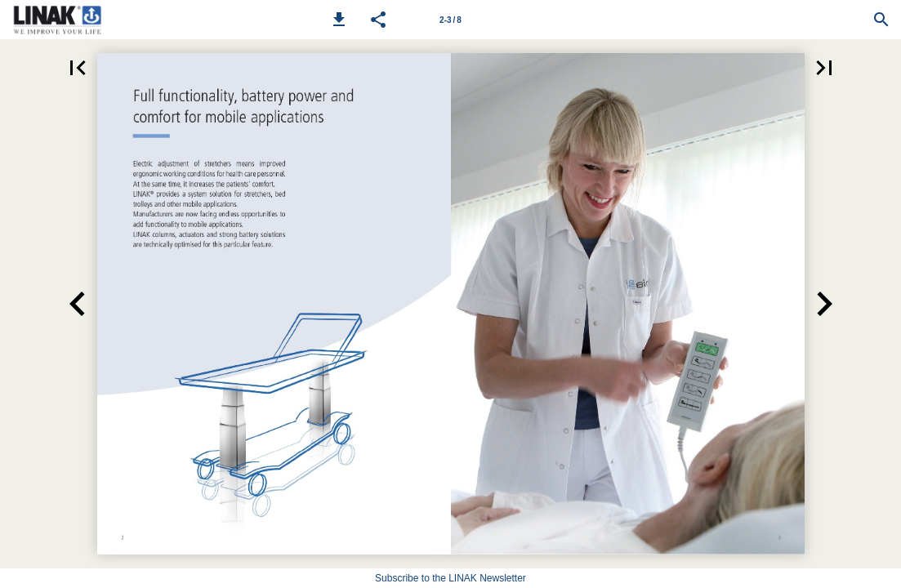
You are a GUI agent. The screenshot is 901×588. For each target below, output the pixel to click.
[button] (339, 20)
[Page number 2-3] (451, 20)
